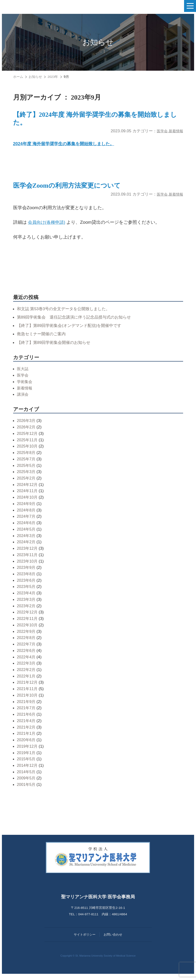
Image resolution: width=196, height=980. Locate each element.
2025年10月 (28, 451)
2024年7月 (27, 521)
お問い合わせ (113, 939)
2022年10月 (28, 629)
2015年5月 (27, 763)
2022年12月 (28, 617)
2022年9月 (27, 636)
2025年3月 (27, 476)
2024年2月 (27, 546)
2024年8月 (27, 514)
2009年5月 (27, 783)
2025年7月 (27, 463)
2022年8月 (27, 642)
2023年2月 (27, 610)
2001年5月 (27, 789)
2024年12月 (28, 489)
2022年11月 (28, 623)
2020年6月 (27, 744)
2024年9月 (27, 508)
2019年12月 (28, 751)
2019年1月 (27, 757)
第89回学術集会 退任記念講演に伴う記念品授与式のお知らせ (77, 321)
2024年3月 (27, 540)
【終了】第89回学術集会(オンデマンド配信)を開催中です (72, 330)
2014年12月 (28, 770)
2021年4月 (27, 725)
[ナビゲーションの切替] (190, 6)
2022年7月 (27, 648)
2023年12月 (28, 553)
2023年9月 (27, 572)
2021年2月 (27, 731)
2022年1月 (27, 680)
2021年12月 (28, 687)
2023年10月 (28, 565)
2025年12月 (28, 438)
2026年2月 (27, 431)
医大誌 (23, 373)
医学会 (160, 133)
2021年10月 (28, 699)
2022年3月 (27, 668)
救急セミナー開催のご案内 (43, 338)
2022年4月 (27, 661)
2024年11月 (28, 495)
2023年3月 (27, 604)
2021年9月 (27, 706)
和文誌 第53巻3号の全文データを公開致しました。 (66, 313)
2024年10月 (28, 501)
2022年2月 (27, 674)
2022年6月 (27, 655)
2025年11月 (28, 444)
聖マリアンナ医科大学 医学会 (28, 6)
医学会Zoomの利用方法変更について (75, 189)
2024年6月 (27, 527)
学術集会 (25, 386)
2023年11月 (28, 559)
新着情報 (175, 133)
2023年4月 (27, 597)
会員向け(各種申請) (48, 226)
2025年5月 (27, 470)
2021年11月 (28, 693)
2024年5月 (27, 533)
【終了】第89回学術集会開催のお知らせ (56, 347)
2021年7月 (27, 712)
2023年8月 (27, 578)
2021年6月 (27, 719)
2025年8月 (27, 457)
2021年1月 (27, 738)
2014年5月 (27, 776)
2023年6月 (27, 585)
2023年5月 (27, 591)
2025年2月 (27, 482)
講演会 (23, 399)
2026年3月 (27, 425)
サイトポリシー (85, 939)
